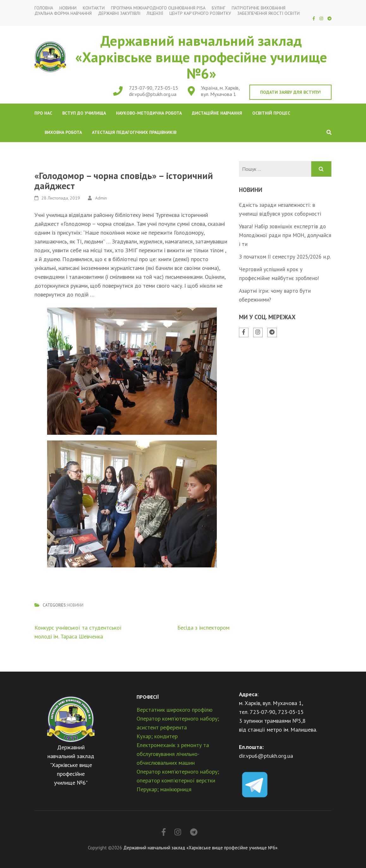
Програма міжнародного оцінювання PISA (158, 8)
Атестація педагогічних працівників (134, 132)
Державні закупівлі (119, 13)
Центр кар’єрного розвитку (200, 13)
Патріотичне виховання (259, 8)
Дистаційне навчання (217, 113)
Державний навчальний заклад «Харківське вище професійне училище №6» (201, 57)
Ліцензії (155, 13)
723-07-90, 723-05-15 (154, 88)
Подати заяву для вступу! (290, 92)
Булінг (219, 8)
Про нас (43, 113)
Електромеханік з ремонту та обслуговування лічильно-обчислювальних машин (173, 754)
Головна (44, 8)
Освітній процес (271, 113)
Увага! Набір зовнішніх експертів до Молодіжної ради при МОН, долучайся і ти (285, 235)
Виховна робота (63, 132)
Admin (101, 198)
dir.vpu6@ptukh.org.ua (153, 94)
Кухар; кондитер (157, 736)
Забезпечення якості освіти (268, 13)
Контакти (94, 8)
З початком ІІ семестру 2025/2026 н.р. (285, 257)
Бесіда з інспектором (203, 628)
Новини (68, 8)
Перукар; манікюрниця (164, 789)
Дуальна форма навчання (63, 13)
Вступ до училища (84, 113)
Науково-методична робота (149, 113)
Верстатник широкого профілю (174, 710)
